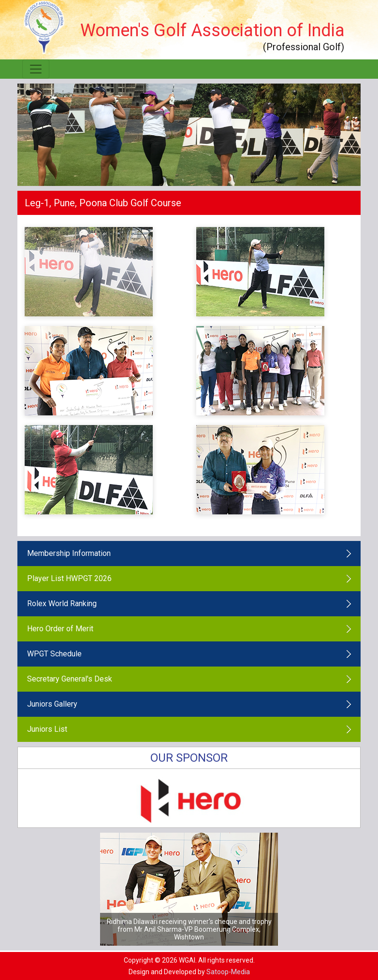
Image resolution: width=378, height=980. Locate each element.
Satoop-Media (228, 972)
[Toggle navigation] (36, 69)
